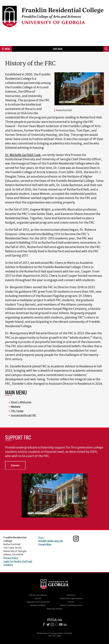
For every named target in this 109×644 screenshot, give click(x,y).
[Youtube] (61, 624)
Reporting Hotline (55, 609)
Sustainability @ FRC (24, 415)
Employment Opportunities (71, 598)
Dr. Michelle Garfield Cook (23, 155)
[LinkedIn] (65, 624)
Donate (15, 465)
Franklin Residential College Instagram (76, 539)
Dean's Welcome (21, 402)
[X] (48, 624)
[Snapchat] (57, 624)
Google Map (45, 544)
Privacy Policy (11, 558)
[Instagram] (52, 624)
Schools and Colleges (38, 595)
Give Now (58, 49)
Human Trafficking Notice (71, 605)
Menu (6, 49)
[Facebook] (44, 624)
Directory (71, 595)
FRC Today (17, 411)
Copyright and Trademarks (38, 602)
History (16, 407)
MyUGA (38, 598)
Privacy (71, 602)
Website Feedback (38, 605)
